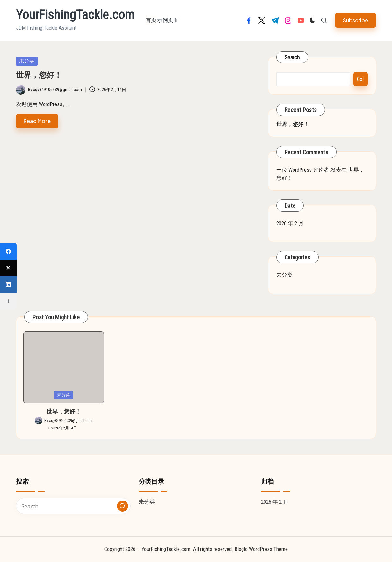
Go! (360, 79)
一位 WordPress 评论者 (303, 170)
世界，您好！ (39, 75)
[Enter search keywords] (73, 506)
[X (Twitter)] (8, 268)
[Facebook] (8, 251)
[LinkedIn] (8, 285)
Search (292, 57)
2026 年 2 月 (290, 223)
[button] (356, 20)
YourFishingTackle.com (75, 15)
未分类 (27, 61)
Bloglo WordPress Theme (261, 549)
